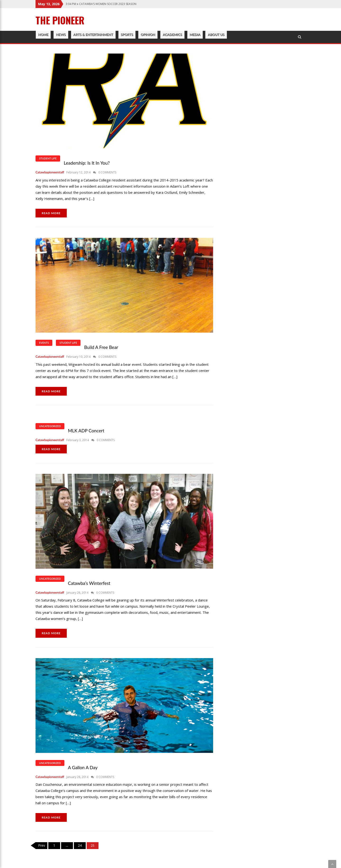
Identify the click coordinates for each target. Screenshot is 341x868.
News (61, 34)
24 (80, 845)
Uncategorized (50, 426)
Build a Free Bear (101, 347)
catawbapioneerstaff (50, 172)
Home (43, 34)
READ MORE (51, 213)
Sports (127, 34)
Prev (42, 845)
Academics (172, 34)
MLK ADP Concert (86, 431)
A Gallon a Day (83, 767)
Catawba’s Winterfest (89, 583)
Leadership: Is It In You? (87, 163)
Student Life (48, 158)
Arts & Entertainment (93, 34)
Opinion (148, 34)
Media (195, 34)
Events (44, 343)
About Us (216, 34)
